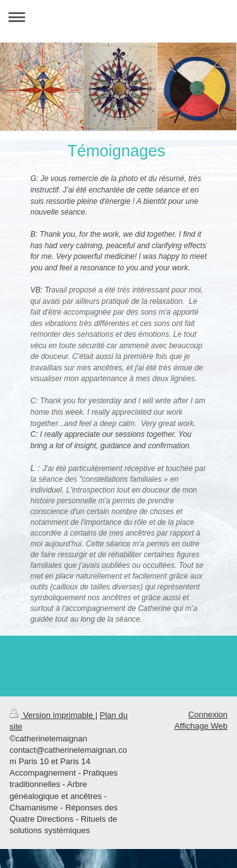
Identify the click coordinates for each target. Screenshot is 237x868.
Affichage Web (201, 726)
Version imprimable (52, 715)
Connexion (208, 714)
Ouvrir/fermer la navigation (118, 17)
